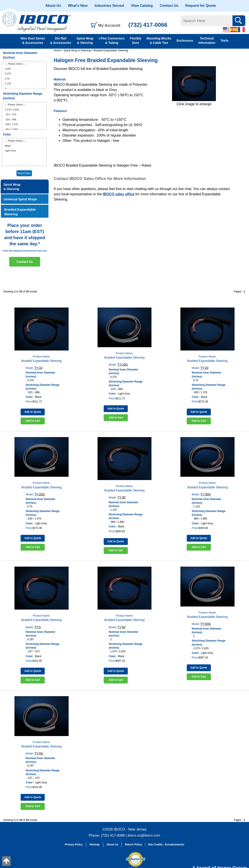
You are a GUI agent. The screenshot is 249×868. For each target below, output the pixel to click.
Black (8, 146)
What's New (78, 6)
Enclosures (185, 41)
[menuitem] (24, 64)
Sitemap (95, 845)
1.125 (8, 84)
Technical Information (207, 41)
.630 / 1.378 (11, 124)
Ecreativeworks (174, 845)
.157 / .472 (11, 114)
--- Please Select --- (15, 64)
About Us (53, 6)
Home (57, 50)
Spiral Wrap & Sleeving (85, 41)
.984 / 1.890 (11, 129)
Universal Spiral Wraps (20, 199)
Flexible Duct (136, 41)
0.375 (8, 74)
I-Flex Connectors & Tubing (112, 41)
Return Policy (133, 845)
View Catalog (142, 6)
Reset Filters (24, 173)
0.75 (7, 79)
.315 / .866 (11, 119)
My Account (109, 25)
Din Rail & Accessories (61, 41)
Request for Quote (201, 6)
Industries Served (109, 6)
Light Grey (10, 151)
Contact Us (169, 6)
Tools (224, 41)
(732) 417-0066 (148, 25)
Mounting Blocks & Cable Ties (159, 41)
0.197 (8, 69)
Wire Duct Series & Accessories (33, 41)
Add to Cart (33, 421)
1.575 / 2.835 (12, 110)
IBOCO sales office (119, 194)
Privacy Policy (74, 845)
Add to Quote (33, 412)
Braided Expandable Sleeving (111, 50)
